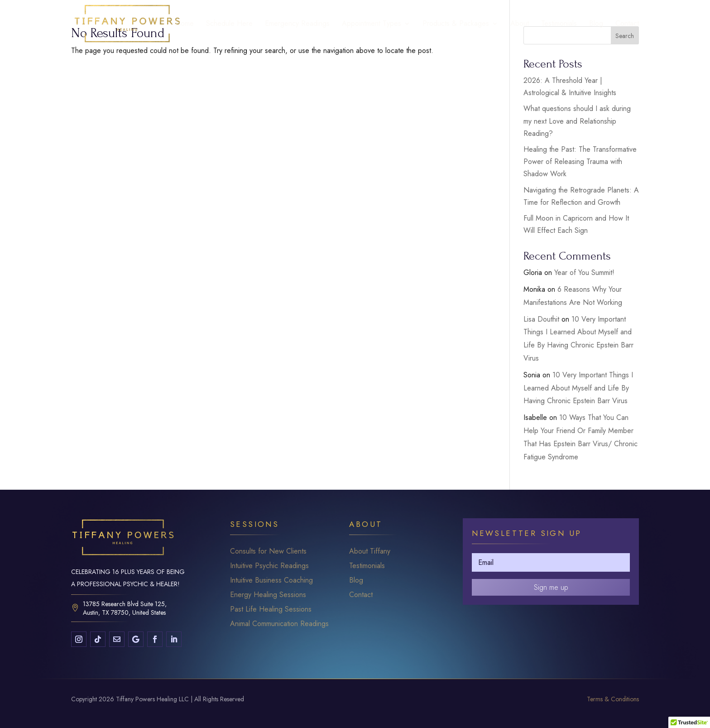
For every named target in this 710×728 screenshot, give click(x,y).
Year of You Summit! (584, 272)
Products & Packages (456, 24)
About (520, 24)
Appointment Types (372, 24)
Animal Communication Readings (279, 624)
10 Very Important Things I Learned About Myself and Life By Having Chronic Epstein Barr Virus (578, 388)
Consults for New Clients (268, 551)
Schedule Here (229, 24)
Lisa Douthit (541, 319)
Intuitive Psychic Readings (269, 566)
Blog (596, 24)
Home (185, 24)
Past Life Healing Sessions (271, 609)
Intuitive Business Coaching (271, 580)
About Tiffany (370, 551)
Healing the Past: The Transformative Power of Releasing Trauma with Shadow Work (580, 162)
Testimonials (559, 24)
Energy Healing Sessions (268, 595)
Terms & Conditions (613, 699)
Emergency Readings (297, 24)
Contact (627, 24)
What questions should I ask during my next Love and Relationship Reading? (577, 121)
